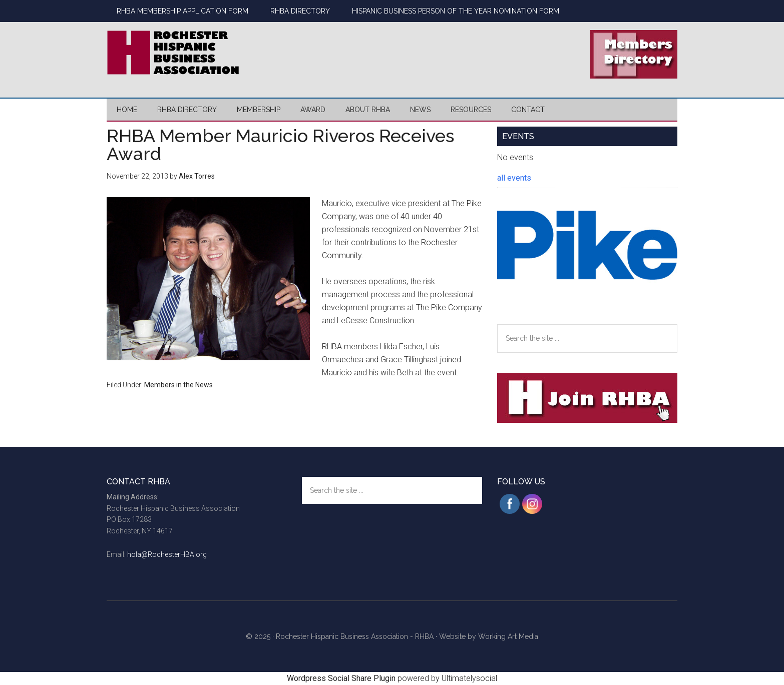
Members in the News (178, 385)
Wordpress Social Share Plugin (342, 678)
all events (514, 178)
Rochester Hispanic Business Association (202, 53)
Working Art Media (508, 636)
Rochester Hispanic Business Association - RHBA (355, 636)
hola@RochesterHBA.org (167, 554)
